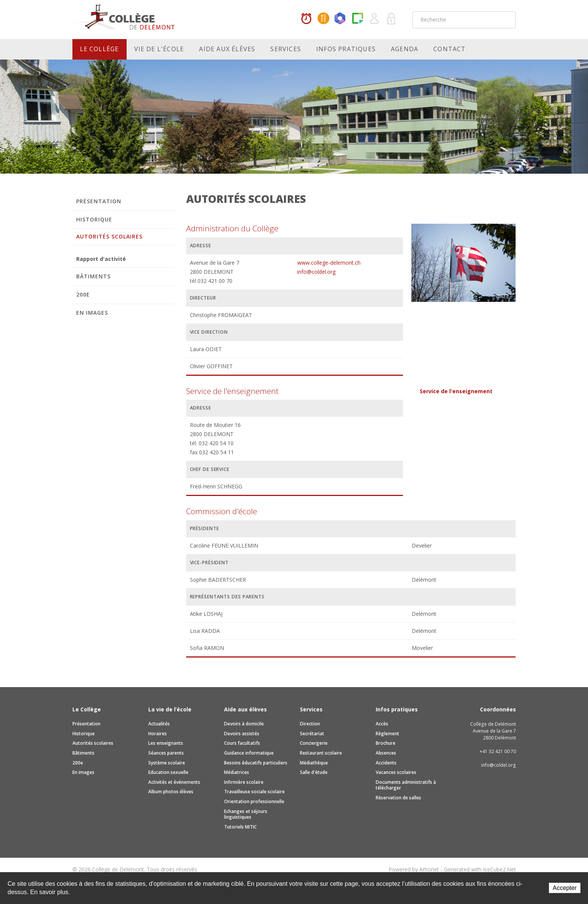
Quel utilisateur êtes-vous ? (375, 19)
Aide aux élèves (227, 49)
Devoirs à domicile (244, 724)
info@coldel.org (316, 272)
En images (92, 313)
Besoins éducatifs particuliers (256, 763)
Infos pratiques (346, 49)
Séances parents (166, 753)
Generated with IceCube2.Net (480, 869)
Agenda (405, 49)
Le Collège (100, 49)
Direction (310, 724)
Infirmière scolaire (244, 782)
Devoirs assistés (242, 734)
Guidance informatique (249, 753)
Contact (449, 49)
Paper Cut (358, 19)
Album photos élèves (171, 792)
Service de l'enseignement (456, 391)
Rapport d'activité (101, 259)
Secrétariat (312, 734)
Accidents (386, 763)
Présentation (99, 201)
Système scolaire (167, 763)
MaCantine (323, 19)
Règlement (387, 734)
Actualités (159, 724)
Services (286, 49)
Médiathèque (314, 763)
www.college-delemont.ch (329, 263)
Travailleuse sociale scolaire (254, 792)
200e (83, 294)
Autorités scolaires (110, 236)
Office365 (340, 19)
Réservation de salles (398, 798)
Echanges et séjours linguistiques (246, 814)
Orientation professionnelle (254, 801)
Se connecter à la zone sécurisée (392, 19)
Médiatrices (237, 772)
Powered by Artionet (414, 869)
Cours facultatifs (242, 743)
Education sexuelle (168, 772)
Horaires (306, 19)
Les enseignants (166, 743)
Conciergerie (314, 743)
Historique (94, 219)
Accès (382, 724)
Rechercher (505, 20)
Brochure (386, 743)
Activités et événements (174, 782)
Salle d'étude (314, 772)
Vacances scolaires (396, 772)
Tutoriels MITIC (240, 827)
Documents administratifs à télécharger (406, 785)
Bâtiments (93, 276)
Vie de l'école (159, 49)
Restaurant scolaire (321, 753)
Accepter (565, 888)
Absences (386, 753)
